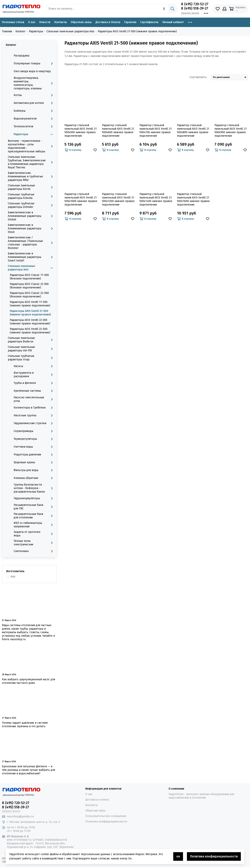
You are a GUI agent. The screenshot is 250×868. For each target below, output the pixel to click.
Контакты (61, 22)
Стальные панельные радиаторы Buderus (31, 340)
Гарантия (130, 22)
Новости (45, 22)
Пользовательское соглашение (106, 816)
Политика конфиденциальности (106, 822)
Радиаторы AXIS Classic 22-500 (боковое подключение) (29, 295)
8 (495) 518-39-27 (195, 8)
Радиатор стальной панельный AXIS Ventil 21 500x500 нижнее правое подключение (81, 131)
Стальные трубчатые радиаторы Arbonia (31, 196)
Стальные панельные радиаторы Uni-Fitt (31, 349)
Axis (13, 577)
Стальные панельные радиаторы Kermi (31, 187)
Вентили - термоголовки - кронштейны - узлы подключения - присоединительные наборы (31, 146)
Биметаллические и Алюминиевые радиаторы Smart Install (31, 257)
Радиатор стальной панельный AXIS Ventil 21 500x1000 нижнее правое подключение (81, 199)
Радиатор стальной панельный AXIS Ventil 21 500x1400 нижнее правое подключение (156, 199)
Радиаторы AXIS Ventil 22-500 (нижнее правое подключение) (30, 331)
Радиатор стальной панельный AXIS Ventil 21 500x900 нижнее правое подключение (231, 131)
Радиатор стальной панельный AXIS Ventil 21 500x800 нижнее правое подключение (193, 131)
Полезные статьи (13, 22)
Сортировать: (198, 77)
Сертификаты (149, 22)
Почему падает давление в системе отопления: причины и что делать (25, 725)
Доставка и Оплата (108, 22)
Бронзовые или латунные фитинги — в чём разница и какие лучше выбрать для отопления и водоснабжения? (29, 770)
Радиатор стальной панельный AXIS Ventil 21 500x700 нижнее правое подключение (156, 131)
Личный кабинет (173, 22)
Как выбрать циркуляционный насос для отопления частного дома (29, 681)
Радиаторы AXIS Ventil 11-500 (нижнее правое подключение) (30, 304)
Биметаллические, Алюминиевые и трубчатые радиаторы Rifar (31, 176)
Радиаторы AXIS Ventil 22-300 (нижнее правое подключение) (30, 322)
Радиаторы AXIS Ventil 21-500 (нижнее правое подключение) (30, 313)
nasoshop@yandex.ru (20, 816)
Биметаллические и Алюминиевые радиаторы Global (31, 216)
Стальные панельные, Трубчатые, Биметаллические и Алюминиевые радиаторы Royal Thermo (31, 162)
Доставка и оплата (97, 800)
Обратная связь (81, 22)
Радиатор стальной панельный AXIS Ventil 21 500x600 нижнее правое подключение (118, 131)
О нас (32, 22)
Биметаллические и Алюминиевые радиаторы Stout (31, 228)
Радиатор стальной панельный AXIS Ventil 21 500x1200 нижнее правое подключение (118, 199)
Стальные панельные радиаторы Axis (31, 268)
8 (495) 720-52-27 (195, 4)
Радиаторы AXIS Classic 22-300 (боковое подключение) (29, 286)
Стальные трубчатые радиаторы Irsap (31, 358)
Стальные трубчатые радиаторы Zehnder (31, 205)
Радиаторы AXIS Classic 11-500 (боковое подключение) (29, 277)
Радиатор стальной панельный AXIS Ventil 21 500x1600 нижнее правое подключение (193, 199)
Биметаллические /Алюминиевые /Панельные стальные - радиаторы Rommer (31, 243)
